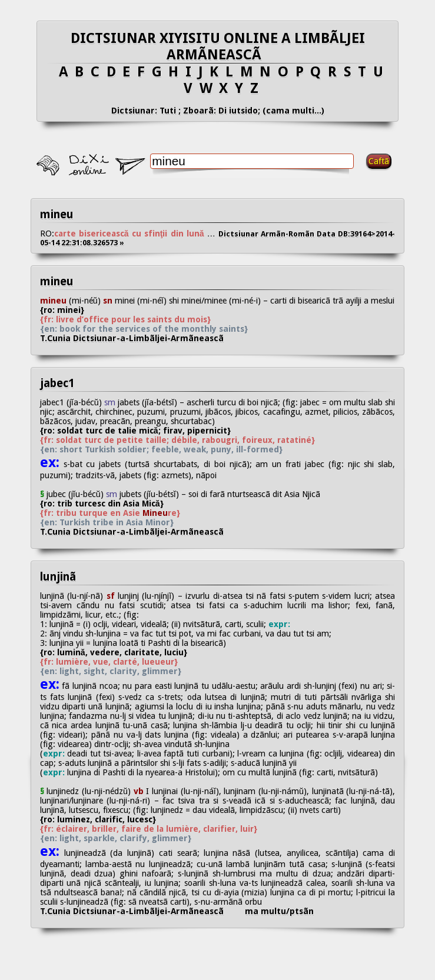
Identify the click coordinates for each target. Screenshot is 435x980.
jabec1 (57, 383)
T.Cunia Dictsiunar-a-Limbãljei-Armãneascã (141, 338)
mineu (57, 214)
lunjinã (58, 577)
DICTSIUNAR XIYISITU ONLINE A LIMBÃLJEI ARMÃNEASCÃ (218, 46)
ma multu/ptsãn (279, 911)
